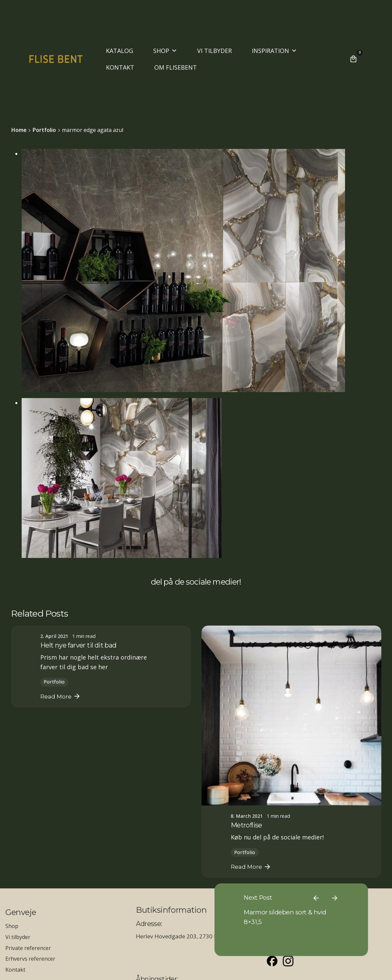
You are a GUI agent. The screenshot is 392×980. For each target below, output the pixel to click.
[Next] (351, 864)
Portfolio (54, 682)
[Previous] (332, 864)
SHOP (165, 51)
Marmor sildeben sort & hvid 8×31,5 (319, 897)
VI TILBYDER (214, 51)
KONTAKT (120, 67)
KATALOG (120, 51)
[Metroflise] (291, 716)
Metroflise (246, 825)
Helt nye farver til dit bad (78, 645)
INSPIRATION (274, 51)
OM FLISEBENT (176, 67)
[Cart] (353, 59)
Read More (61, 696)
